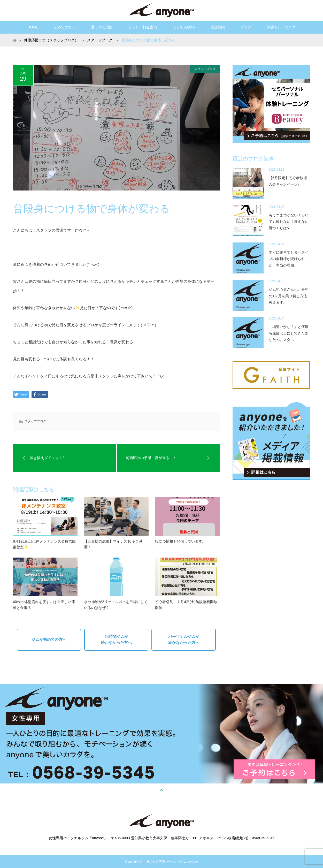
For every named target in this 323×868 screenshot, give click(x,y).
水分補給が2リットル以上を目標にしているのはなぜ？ (116, 605)
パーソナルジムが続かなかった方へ (184, 639)
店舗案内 (218, 27)
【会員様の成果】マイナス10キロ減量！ (113, 544)
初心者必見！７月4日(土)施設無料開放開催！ (186, 605)
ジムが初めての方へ (49, 639)
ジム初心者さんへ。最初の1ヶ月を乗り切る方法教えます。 (289, 296)
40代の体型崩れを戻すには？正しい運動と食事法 (44, 605)
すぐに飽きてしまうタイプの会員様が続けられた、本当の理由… (289, 259)
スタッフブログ (205, 69)
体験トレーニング (281, 27)
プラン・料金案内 (143, 27)
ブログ (246, 27)
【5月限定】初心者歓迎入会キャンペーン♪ (288, 181)
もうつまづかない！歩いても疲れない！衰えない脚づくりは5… (289, 222)
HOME (33, 27)
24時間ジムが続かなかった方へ (116, 639)
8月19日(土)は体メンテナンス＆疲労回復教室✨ (44, 544)
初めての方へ (65, 27)
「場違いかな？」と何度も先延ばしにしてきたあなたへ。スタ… (289, 333)
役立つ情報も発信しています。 (180, 541)
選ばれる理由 (102, 27)
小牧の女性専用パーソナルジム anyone (171, 862)
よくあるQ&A (184, 27)
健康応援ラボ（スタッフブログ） (51, 40)
